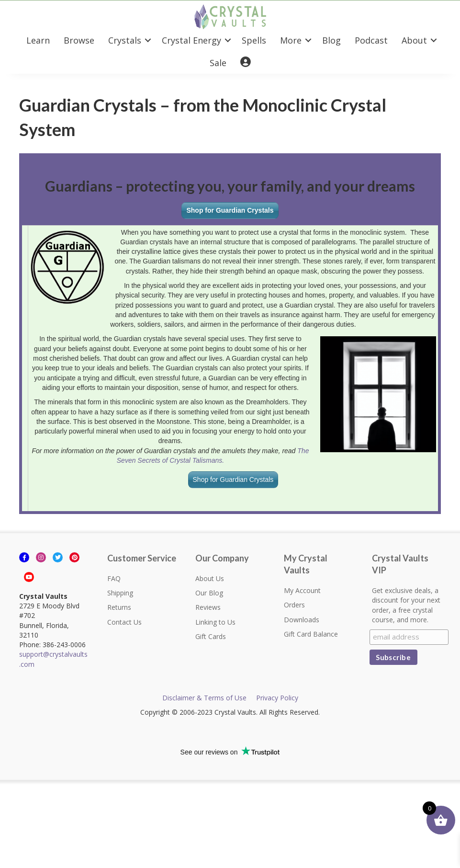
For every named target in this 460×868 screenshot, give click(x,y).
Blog (331, 40)
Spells (254, 40)
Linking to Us (215, 622)
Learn (38, 40)
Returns (119, 607)
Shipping (120, 593)
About (414, 40)
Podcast (371, 40)
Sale (218, 63)
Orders (294, 605)
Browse (79, 40)
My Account (302, 590)
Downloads (302, 620)
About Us (210, 578)
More (291, 40)
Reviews (208, 607)
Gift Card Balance (311, 634)
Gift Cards (211, 636)
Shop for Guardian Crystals (230, 210)
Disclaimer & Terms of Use (204, 698)
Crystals (125, 40)
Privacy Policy (277, 698)
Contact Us (124, 622)
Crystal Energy (191, 40)
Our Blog (209, 593)
